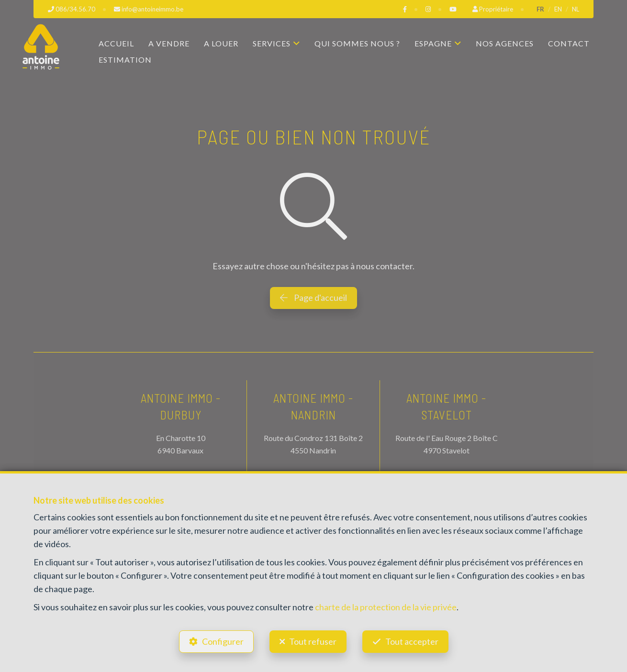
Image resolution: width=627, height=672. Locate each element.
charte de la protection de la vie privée (386, 607)
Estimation (125, 60)
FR (540, 9)
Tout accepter (412, 641)
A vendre (169, 43)
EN (558, 9)
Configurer (223, 641)
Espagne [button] (433, 43)
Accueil (116, 43)
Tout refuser (313, 641)
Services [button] (272, 43)
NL (576, 9)
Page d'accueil (313, 297)
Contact (569, 43)
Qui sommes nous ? (357, 43)
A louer (221, 43)
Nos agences (505, 43)
